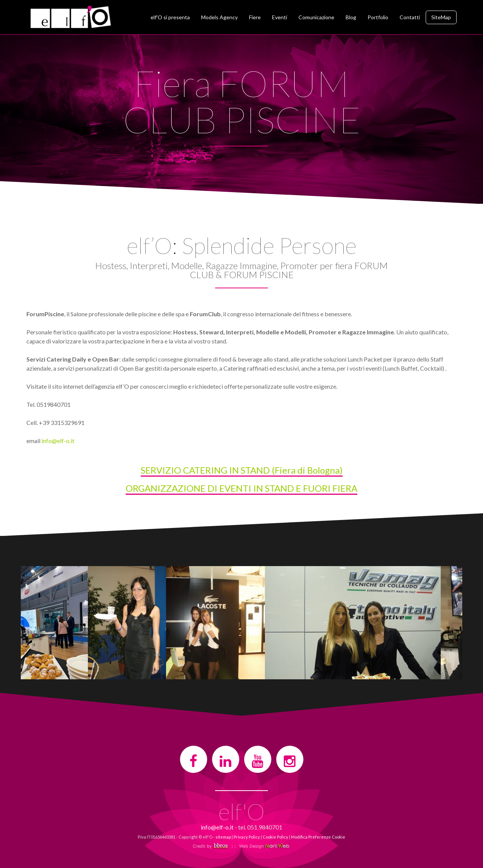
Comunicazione (316, 17)
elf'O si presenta (170, 17)
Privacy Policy (247, 837)
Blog (351, 17)
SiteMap (441, 17)
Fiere (255, 17)
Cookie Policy (275, 837)
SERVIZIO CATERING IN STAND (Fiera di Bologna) (242, 470)
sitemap (223, 837)
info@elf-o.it (58, 441)
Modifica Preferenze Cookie (318, 837)
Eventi (280, 17)
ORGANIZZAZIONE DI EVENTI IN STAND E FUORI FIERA (241, 488)
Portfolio (378, 17)
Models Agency (219, 17)
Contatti (410, 17)
